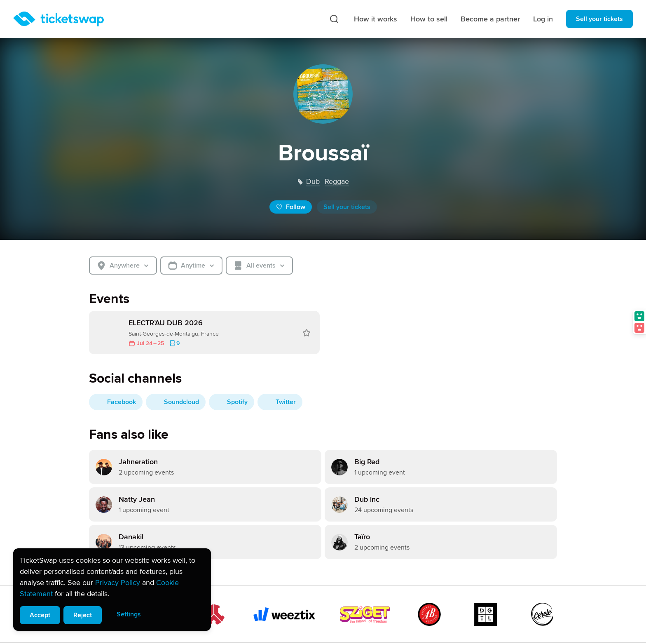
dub (313, 181)
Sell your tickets (599, 19)
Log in (543, 19)
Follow (291, 207)
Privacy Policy (118, 583)
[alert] (112, 590)
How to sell (429, 19)
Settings (129, 614)
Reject (83, 615)
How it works (376, 19)
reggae (337, 181)
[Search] (334, 19)
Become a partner (490, 19)
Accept (40, 615)
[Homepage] (59, 19)
